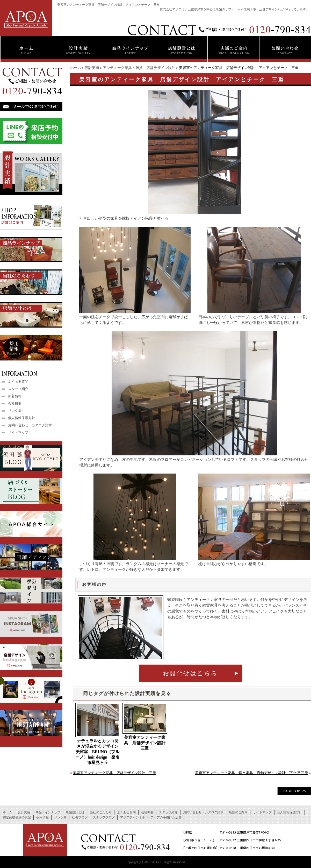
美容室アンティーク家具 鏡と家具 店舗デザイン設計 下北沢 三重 (252, 773)
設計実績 (92, 68)
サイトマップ (18, 432)
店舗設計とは (75, 812)
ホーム (76, 68)
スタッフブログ (104, 817)
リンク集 (15, 411)
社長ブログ (80, 817)
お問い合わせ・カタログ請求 (30, 425)
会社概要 (15, 403)
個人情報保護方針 (21, 418)
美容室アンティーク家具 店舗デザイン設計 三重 (146, 743)
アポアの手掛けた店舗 (166, 817)
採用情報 (42, 817)
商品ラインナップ (48, 812)
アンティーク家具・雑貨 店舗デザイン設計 (139, 68)
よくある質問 (18, 382)
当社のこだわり (101, 812)
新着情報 (15, 396)
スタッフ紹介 (18, 389)
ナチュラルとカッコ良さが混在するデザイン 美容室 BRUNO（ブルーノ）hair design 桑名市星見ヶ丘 (98, 752)
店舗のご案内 (238, 812)
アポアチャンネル (133, 817)
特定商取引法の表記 (17, 817)
